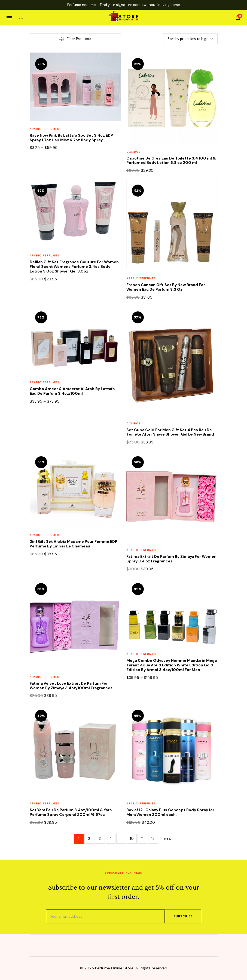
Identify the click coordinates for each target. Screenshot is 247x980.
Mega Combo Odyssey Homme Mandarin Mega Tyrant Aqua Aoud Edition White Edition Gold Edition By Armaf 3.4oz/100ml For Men (172, 665)
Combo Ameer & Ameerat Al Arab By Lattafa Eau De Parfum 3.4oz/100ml (72, 391)
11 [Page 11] (142, 839)
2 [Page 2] (89, 839)
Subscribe (183, 916)
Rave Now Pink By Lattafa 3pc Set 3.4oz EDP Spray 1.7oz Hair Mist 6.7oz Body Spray (71, 138)
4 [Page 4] (110, 839)
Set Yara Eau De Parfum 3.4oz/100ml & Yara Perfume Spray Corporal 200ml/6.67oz (71, 812)
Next (169, 839)
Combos (133, 152)
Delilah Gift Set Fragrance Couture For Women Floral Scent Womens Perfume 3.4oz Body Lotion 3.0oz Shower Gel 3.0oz (74, 267)
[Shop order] (190, 39)
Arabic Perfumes (44, 129)
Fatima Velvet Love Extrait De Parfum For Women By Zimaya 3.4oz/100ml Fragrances (71, 686)
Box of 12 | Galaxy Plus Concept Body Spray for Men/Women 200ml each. (170, 812)
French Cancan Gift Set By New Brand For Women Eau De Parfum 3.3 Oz (166, 287)
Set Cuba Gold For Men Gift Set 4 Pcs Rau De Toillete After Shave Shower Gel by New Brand (170, 432)
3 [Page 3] (100, 839)
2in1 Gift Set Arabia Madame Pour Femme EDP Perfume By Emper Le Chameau (74, 544)
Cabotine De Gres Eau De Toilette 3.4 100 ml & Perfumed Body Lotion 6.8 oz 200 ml (171, 160)
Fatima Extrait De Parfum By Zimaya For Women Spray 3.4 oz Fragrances (171, 559)
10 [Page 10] (132, 839)
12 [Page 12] (153, 839)
